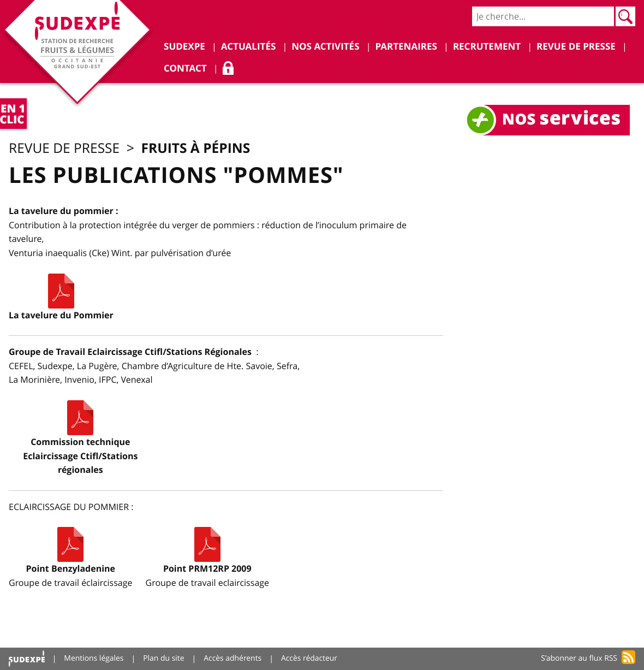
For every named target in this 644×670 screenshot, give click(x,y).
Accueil (27, 659)
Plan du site (164, 659)
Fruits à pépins (199, 148)
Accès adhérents (234, 659)
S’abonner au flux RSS (579, 659)
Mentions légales (94, 659)
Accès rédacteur (311, 659)
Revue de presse (65, 149)
